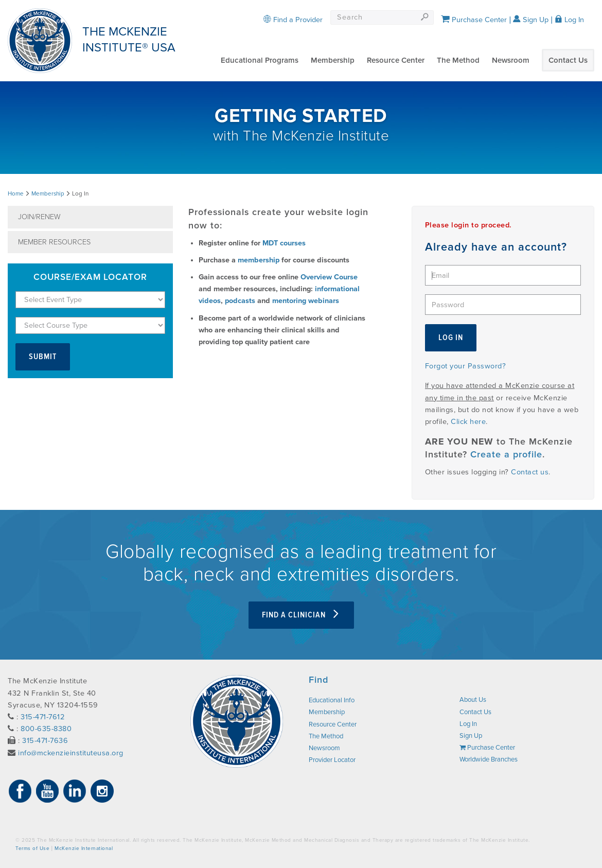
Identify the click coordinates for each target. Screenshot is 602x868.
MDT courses (284, 243)
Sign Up (531, 20)
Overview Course (329, 277)
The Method (458, 60)
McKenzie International (84, 848)
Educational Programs (260, 60)
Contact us (530, 472)
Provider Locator (332, 760)
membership (259, 260)
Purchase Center (474, 20)
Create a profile (506, 455)
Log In (569, 20)
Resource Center (396, 60)
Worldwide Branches (489, 759)
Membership (333, 60)
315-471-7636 (45, 741)
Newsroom (511, 60)
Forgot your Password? (466, 366)
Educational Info (332, 700)
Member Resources (54, 242)
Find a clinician (301, 615)
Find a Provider (293, 20)
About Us (473, 700)
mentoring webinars (306, 301)
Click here (468, 422)
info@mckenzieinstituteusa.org (71, 753)
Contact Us (568, 60)
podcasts (240, 301)
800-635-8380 (46, 729)
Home (16, 193)
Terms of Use (32, 848)
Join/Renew (39, 217)
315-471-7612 (43, 717)
